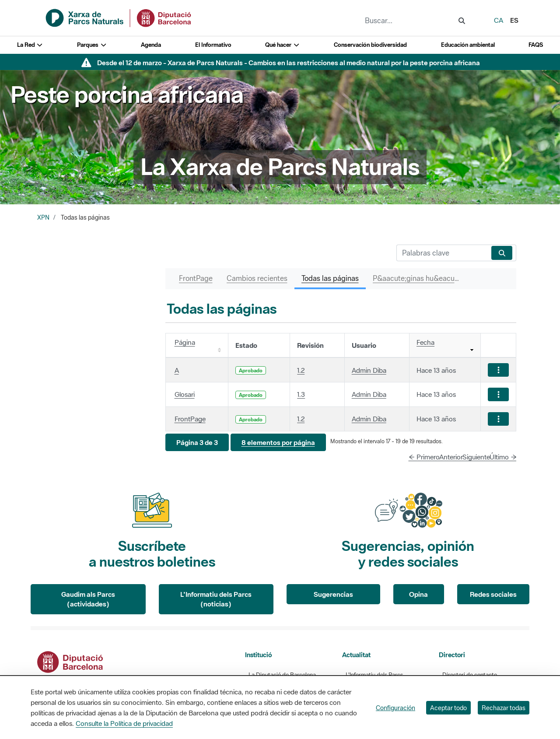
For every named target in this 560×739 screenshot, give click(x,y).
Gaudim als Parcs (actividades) (88, 599)
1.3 (301, 394)
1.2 (301, 370)
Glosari (185, 394)
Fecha (425, 342)
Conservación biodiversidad (370, 45)
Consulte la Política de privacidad (124, 723)
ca (499, 20)
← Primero (424, 457)
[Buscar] (442, 253)
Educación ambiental (468, 45)
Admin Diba (369, 370)
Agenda (151, 45)
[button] (197, 443)
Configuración (395, 708)
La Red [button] (30, 45)
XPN (43, 217)
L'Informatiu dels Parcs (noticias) (216, 599)
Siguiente (476, 457)
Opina (418, 594)
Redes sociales (493, 594)
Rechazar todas (504, 708)
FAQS (536, 45)
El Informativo (213, 45)
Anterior (451, 457)
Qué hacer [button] (282, 45)
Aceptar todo (448, 708)
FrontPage (190, 419)
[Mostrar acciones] (498, 370)
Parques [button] (92, 45)
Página (185, 342)
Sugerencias (333, 594)
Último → (503, 457)
